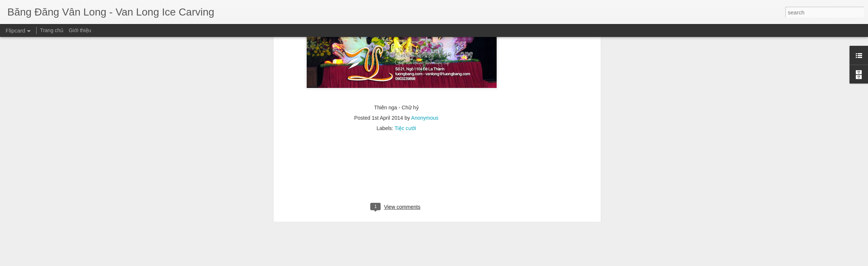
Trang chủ (52, 30)
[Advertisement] (396, 56)
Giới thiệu (80, 30)
